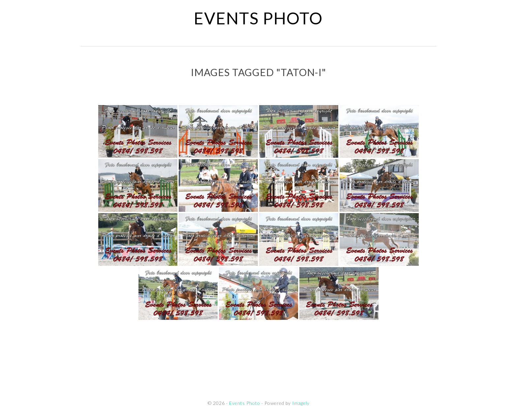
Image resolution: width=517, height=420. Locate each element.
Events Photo (258, 18)
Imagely (301, 403)
